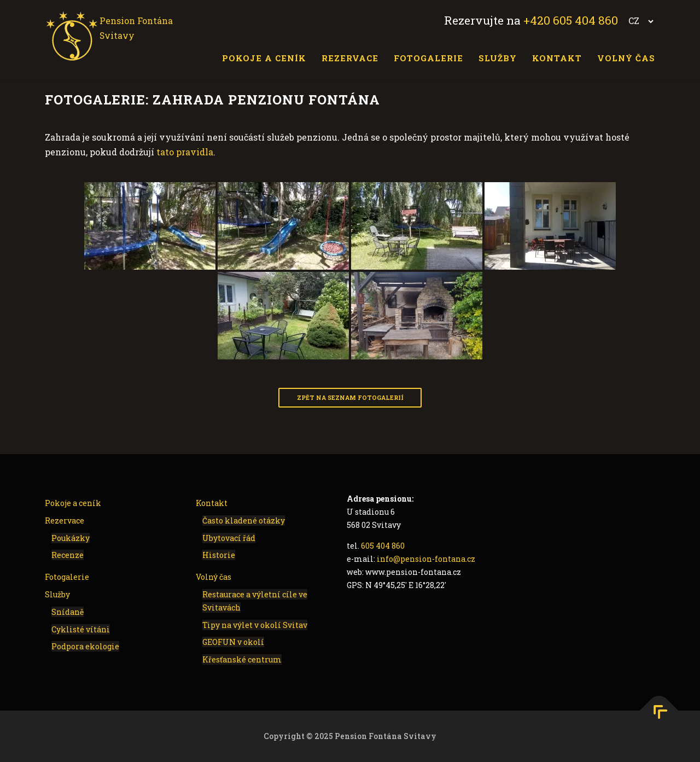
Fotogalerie (428, 58)
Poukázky (71, 537)
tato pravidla (185, 152)
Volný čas (626, 58)
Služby (498, 58)
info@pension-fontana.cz (426, 559)
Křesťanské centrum (242, 659)
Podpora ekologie (85, 646)
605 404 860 (383, 546)
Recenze (68, 555)
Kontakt (557, 58)
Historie (219, 555)
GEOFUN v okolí (233, 642)
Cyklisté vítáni (81, 629)
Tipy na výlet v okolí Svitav (255, 624)
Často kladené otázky (244, 520)
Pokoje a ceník (264, 58)
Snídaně (68, 612)
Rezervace (350, 58)
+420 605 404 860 (571, 20)
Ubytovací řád (229, 537)
